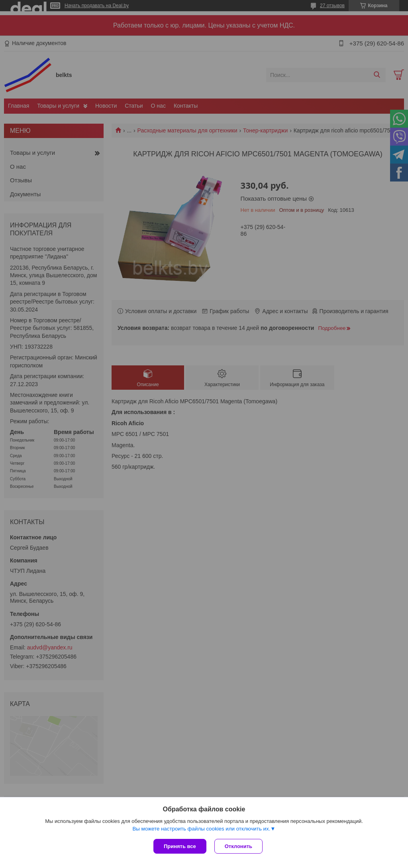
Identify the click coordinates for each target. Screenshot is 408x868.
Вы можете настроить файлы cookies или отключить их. (201, 829)
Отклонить (238, 846)
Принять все (180, 846)
